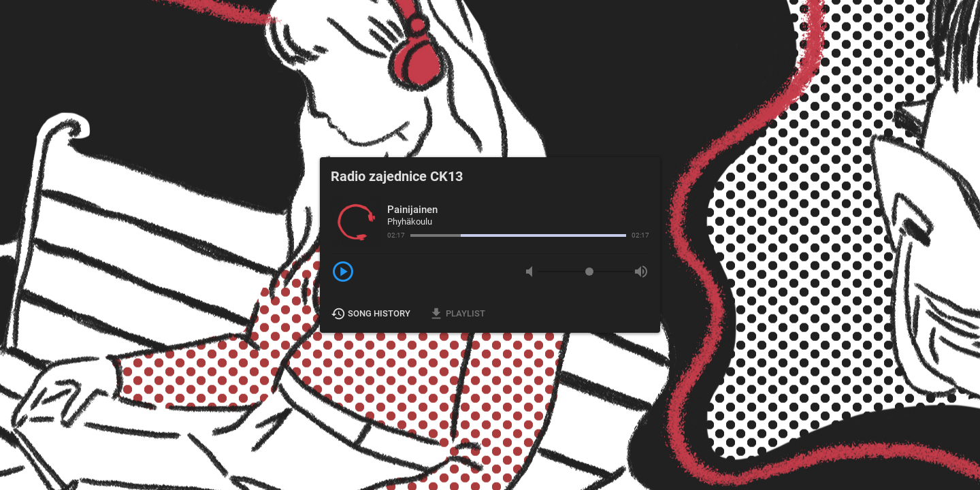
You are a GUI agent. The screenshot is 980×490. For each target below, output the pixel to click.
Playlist (458, 314)
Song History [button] (372, 314)
